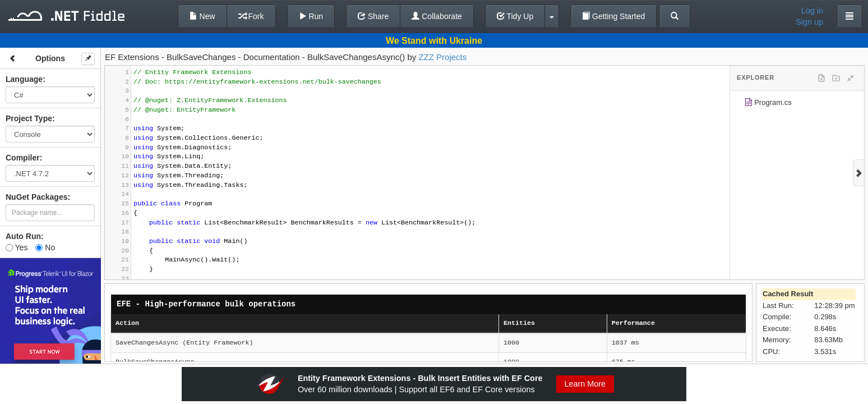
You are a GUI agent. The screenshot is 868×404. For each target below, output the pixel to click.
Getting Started (613, 16)
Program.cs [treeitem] (768, 104)
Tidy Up (515, 16)
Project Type (29, 118)
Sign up (809, 22)
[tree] (797, 104)
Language (24, 79)
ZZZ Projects (442, 57)
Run (311, 16)
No (45, 247)
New (202, 16)
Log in (812, 11)
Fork (251, 16)
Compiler (23, 158)
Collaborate (437, 16)
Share (373, 16)
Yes (17, 247)
